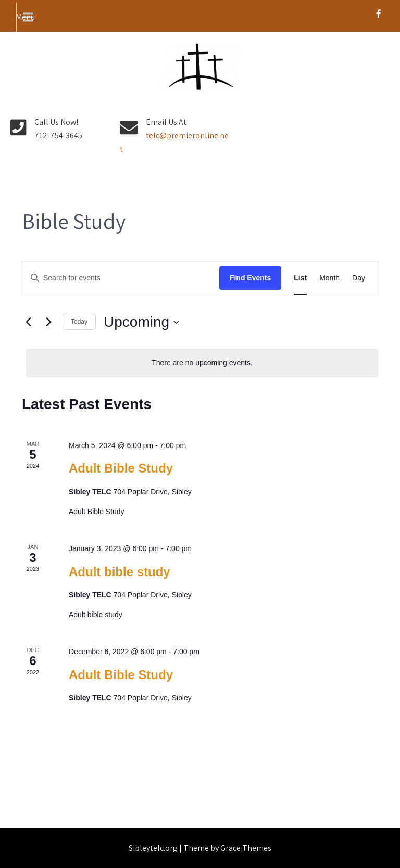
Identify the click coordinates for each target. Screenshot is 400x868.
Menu (25, 17)
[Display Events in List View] (300, 278)
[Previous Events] (28, 322)
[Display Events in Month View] (329, 278)
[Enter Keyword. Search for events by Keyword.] (121, 278)
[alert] (202, 363)
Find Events (250, 278)
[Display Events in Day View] (359, 278)
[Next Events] (48, 322)
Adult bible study (120, 572)
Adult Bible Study (121, 468)
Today (79, 322)
